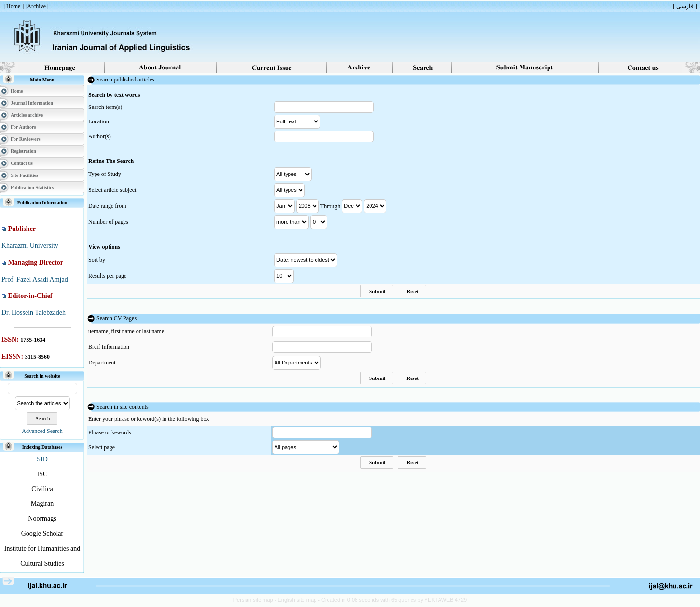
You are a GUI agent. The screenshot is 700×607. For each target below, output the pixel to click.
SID (42, 459)
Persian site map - (256, 600)
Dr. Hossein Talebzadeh (34, 313)
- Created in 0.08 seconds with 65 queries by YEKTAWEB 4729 (392, 600)
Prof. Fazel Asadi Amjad (35, 279)
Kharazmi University (30, 246)
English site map (298, 600)
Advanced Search (42, 431)
